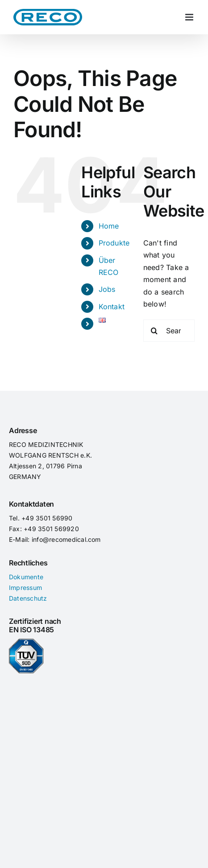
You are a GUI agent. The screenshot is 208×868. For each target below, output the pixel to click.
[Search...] (169, 331)
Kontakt (112, 307)
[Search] (154, 331)
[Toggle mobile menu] (190, 17)
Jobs (107, 289)
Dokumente (26, 577)
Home (109, 226)
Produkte (114, 243)
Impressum (25, 588)
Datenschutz (28, 598)
